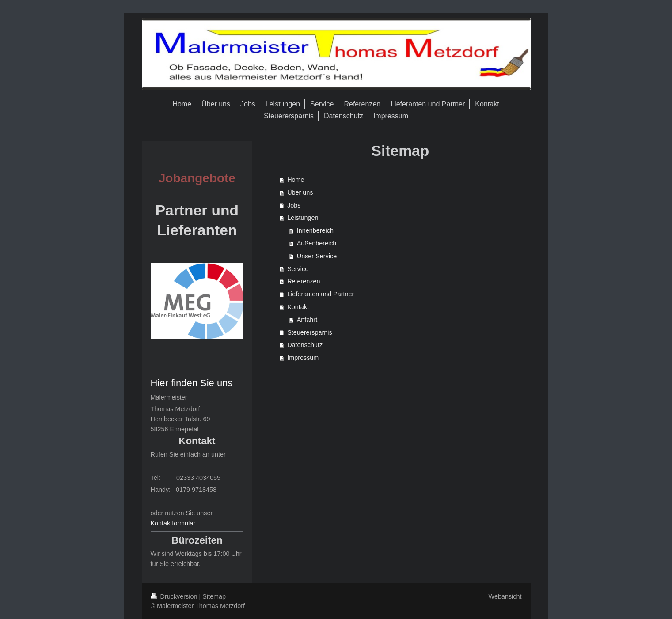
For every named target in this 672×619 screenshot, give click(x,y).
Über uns (300, 192)
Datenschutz (305, 345)
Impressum (303, 358)
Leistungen (303, 218)
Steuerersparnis (310, 332)
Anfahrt (307, 320)
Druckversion (175, 596)
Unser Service (317, 256)
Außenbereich (317, 243)
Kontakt (298, 307)
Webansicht (505, 596)
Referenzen (304, 281)
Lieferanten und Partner (321, 294)
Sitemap (214, 596)
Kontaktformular (173, 523)
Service (298, 269)
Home (296, 180)
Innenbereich (315, 230)
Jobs (294, 205)
